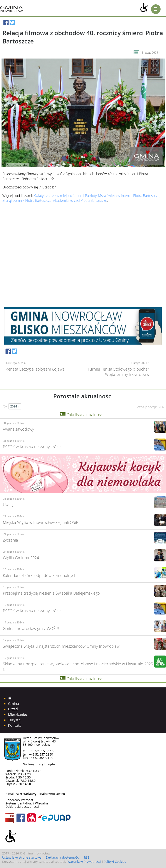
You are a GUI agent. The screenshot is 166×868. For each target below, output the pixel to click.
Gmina (13, 704)
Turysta (14, 720)
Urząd (13, 709)
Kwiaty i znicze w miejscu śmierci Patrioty (65, 196)
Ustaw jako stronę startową (22, 857)
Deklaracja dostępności (22, 807)
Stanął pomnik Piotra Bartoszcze (27, 200)
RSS (87, 857)
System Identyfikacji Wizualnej (27, 803)
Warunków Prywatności (84, 862)
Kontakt (14, 725)
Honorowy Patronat (19, 800)
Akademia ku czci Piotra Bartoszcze (80, 200)
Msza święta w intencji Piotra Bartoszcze (129, 196)
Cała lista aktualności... (83, 415)
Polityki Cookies (115, 862)
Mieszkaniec (18, 714)
